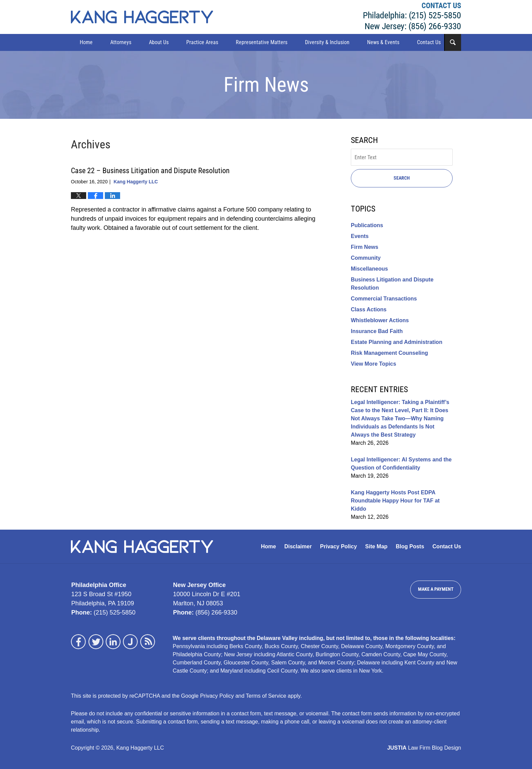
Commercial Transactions (384, 299)
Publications (367, 225)
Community (366, 258)
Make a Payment (436, 589)
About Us (159, 42)
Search (402, 178)
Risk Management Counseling (389, 353)
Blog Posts (410, 546)
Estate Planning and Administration (397, 342)
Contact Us (429, 42)
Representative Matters (262, 42)
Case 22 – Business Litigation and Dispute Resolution (150, 171)
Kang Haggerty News (142, 17)
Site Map (376, 546)
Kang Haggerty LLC (412, 17)
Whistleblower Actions (380, 320)
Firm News (365, 247)
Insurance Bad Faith (377, 331)
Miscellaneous (369, 269)
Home (86, 42)
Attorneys (121, 42)
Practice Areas (202, 42)
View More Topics (374, 364)
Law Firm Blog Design (424, 748)
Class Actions (369, 309)
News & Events (383, 42)
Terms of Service (266, 696)
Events (360, 236)
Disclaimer (298, 546)
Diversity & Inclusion (327, 42)
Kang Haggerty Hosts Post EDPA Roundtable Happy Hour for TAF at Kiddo (395, 501)
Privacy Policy (338, 546)
